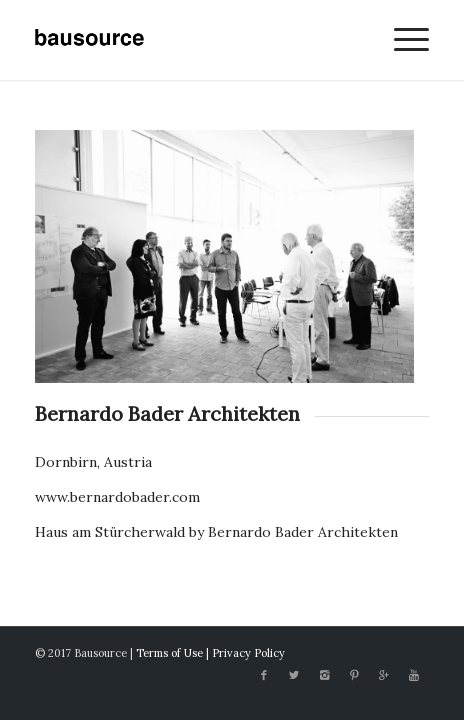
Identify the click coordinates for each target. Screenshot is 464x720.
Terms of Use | (174, 653)
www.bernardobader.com (117, 497)
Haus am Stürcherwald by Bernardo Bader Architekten (216, 532)
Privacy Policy (248, 653)
